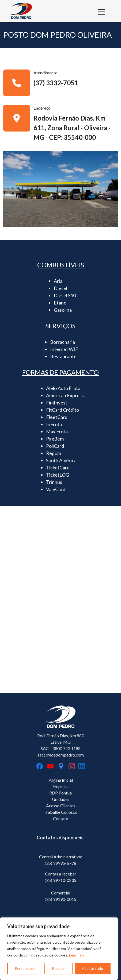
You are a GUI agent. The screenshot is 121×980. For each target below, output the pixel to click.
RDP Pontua (61, 793)
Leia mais (77, 955)
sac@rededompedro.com (61, 755)
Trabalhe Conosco (61, 812)
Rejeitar (58, 968)
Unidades (61, 799)
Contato (61, 818)
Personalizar (25, 968)
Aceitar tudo (92, 968)
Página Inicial (61, 780)
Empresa (61, 786)
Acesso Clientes (61, 806)
